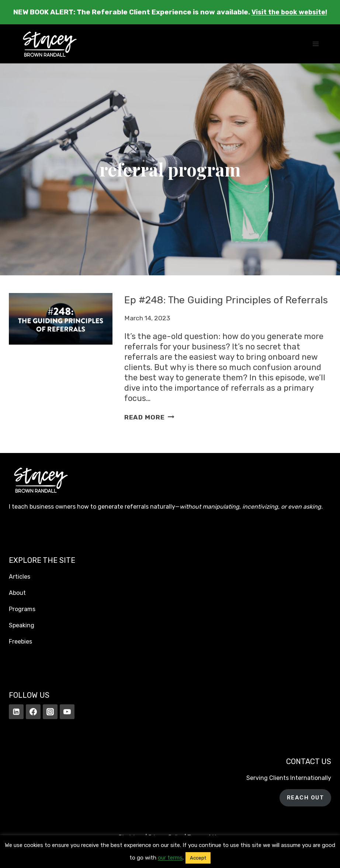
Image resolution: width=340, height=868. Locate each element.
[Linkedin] (16, 712)
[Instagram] (50, 712)
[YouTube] (67, 712)
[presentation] (61, 364)
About (17, 593)
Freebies (20, 642)
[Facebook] (33, 712)
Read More (149, 430)
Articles (20, 577)
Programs (22, 609)
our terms (170, 858)
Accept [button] (198, 858)
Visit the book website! (289, 12)
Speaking (22, 625)
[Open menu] (315, 44)
